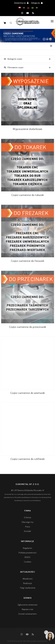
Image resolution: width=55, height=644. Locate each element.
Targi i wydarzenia (28, 588)
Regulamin (27, 548)
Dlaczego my (28, 522)
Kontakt (27, 531)
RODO (27, 557)
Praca (28, 527)
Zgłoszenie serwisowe (27, 605)
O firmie (27, 518)
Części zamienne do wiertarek (28, 393)
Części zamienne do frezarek (28, 261)
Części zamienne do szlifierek (28, 459)
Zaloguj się (37, 3)
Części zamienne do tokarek (28, 195)
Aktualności (28, 579)
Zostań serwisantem (27, 614)
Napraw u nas (27, 609)
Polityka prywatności (28, 553)
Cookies (28, 562)
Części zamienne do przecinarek (28, 327)
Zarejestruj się (21, 3)
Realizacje (28, 583)
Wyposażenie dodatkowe (27, 129)
